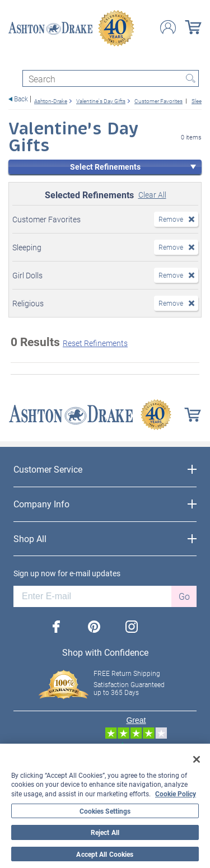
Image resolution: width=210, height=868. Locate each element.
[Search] (111, 78)
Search (190, 78)
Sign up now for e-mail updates (67, 573)
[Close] (197, 759)
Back (21, 99)
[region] (105, 806)
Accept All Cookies (105, 854)
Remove (171, 219)
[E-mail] (92, 596)
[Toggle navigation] (13, 60)
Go (184, 596)
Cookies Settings (105, 811)
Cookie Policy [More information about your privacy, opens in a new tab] (176, 794)
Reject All (105, 832)
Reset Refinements (95, 343)
